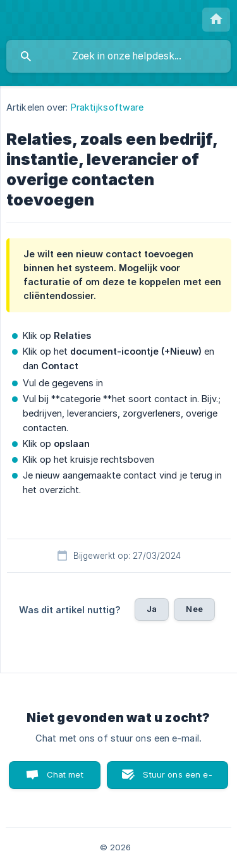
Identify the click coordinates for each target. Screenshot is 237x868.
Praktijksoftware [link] (107, 107)
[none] (216, 20)
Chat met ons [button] (65, 779)
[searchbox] (118, 56)
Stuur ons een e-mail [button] (177, 779)
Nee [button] (194, 609)
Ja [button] (152, 609)
